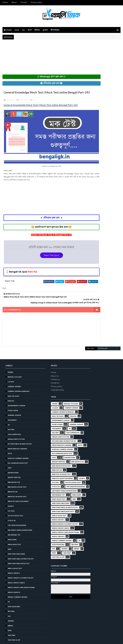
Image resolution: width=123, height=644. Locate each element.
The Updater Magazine (17, 512)
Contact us (49, 367)
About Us (48, 363)
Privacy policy (36, 2)
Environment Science (16, 393)
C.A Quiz (11, 369)
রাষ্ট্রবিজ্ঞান (10, 613)
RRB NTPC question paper (18, 488)
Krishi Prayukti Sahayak (17, 436)
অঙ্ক (9, 589)
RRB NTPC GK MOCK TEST (17, 484)
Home (5, 2)
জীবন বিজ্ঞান (11, 599)
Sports (11, 493)
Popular (103, 43)
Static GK (12, 508)
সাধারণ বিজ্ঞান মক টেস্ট (14, 627)
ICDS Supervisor (14, 422)
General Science (14, 402)
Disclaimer (49, 370)
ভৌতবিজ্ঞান (11, 608)
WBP (9, 536)
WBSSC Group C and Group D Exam (21, 575)
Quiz (17, 29)
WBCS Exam (12, 527)
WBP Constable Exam (16, 541)
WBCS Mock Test (14, 532)
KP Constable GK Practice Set (20, 431)
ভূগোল (45, 29)
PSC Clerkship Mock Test (18, 450)
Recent (91, 43)
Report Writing (14, 465)
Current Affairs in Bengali (19, 378)
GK (23, 29)
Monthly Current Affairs (18, 445)
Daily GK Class (13, 383)
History (11, 417)
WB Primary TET (14, 522)
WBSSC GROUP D (14, 579)
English (11, 388)
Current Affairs (14, 374)
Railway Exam (13, 460)
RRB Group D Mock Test (17, 474)
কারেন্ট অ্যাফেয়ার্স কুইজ (14, 594)
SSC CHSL (11, 498)
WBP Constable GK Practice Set (21, 546)
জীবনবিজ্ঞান (55, 29)
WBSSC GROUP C (14, 560)
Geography (12, 407)
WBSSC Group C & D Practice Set (21, 565)
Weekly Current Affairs (17, 584)
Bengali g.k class (15, 364)
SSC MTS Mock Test (15, 503)
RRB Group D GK (14, 469)
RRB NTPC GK (13, 479)
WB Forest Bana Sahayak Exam (20, 517)
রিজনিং (10, 618)
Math (10, 441)
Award (10, 359)
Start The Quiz (43, 253)
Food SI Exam (13, 398)
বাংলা (30, 29)
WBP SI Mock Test (15, 556)
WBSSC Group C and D (16, 570)
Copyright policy (51, 377)
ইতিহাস (37, 29)
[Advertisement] (43, 58)
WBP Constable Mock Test (19, 551)
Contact (24, 2)
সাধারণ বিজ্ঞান (12, 622)
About (14, 2)
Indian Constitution (16, 426)
